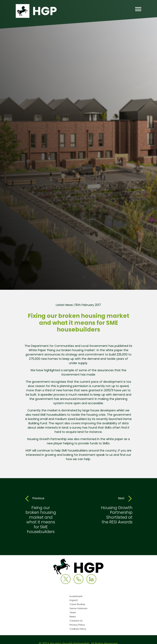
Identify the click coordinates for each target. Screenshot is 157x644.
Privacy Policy (77, 625)
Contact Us (76, 621)
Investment (76, 597)
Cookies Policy (78, 629)
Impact (74, 600)
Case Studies (77, 605)
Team (73, 613)
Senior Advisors (78, 609)
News (73, 617)
